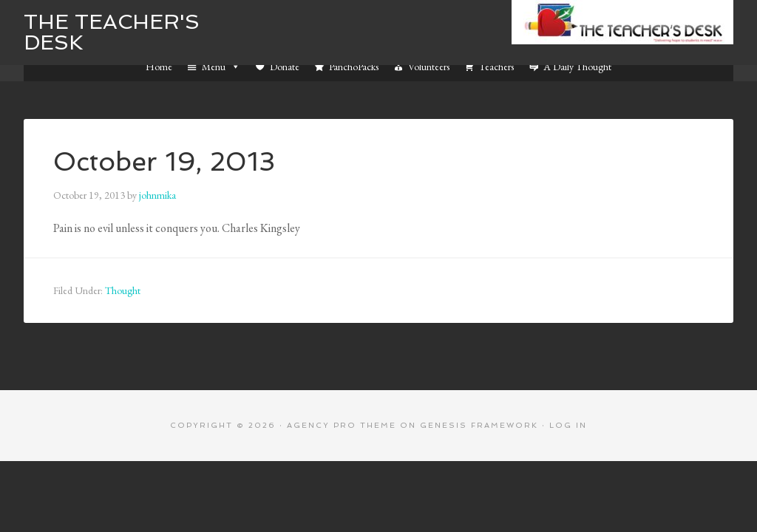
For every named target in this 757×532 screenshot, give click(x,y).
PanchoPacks (354, 66)
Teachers (496, 66)
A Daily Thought (577, 66)
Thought (123, 290)
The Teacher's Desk (112, 32)
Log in (568, 425)
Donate (285, 66)
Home (159, 66)
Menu (221, 66)
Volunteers (429, 66)
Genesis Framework (479, 425)
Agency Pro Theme (342, 425)
